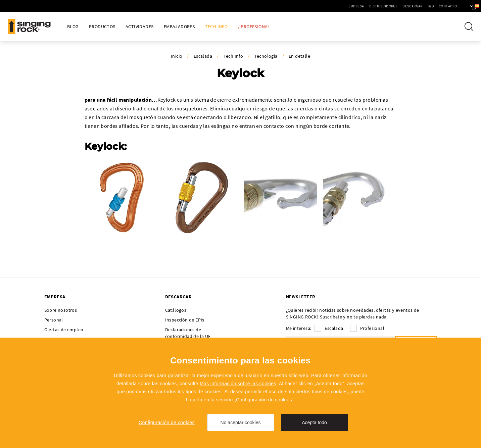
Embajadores (179, 27)
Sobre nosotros (61, 310)
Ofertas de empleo (64, 330)
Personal (54, 320)
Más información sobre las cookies (238, 384)
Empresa (337, 6)
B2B (411, 6)
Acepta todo (314, 422)
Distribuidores (364, 6)
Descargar (393, 6)
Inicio (177, 56)
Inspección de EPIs (185, 320)
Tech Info (217, 27)
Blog (73, 27)
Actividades (139, 27)
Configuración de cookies (167, 422)
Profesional (372, 328)
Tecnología (266, 56)
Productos (102, 27)
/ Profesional (254, 27)
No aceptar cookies (241, 422)
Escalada (203, 56)
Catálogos (176, 310)
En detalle (299, 56)
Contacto (428, 6)
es (465, 6)
